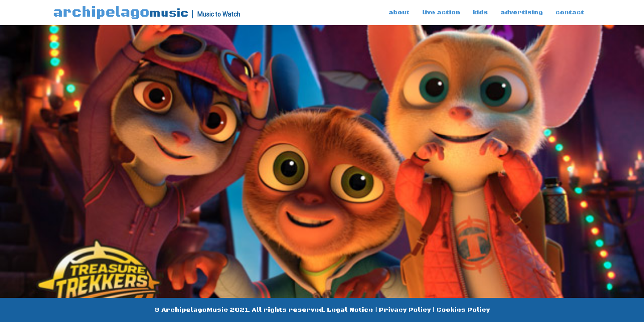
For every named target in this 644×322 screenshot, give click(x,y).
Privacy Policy (405, 310)
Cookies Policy (463, 310)
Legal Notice (350, 310)
